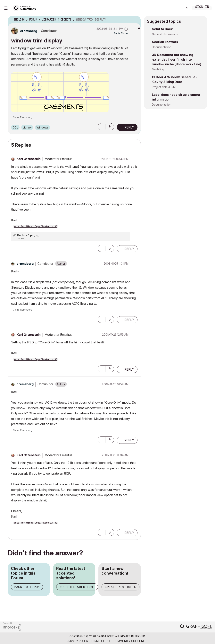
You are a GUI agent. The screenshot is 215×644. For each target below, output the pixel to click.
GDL (15, 127)
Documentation (162, 47)
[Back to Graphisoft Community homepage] (26, 8)
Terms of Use (101, 641)
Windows (42, 127)
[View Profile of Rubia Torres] (121, 33)
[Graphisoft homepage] (196, 627)
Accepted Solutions (77, 587)
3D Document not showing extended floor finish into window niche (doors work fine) (177, 59)
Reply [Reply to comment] (129, 249)
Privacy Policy (78, 641)
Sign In (202, 7)
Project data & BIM (164, 87)
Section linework (165, 42)
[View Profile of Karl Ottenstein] (29, 159)
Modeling (158, 69)
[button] (60, 92)
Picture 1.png (26, 235)
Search (174, 8)
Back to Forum (27, 587)
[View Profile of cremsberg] (29, 31)
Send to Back (162, 29)
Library (27, 127)
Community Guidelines (130, 641)
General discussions (165, 34)
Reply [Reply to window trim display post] (129, 127)
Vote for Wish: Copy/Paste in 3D (35, 227)
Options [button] (135, 20)
